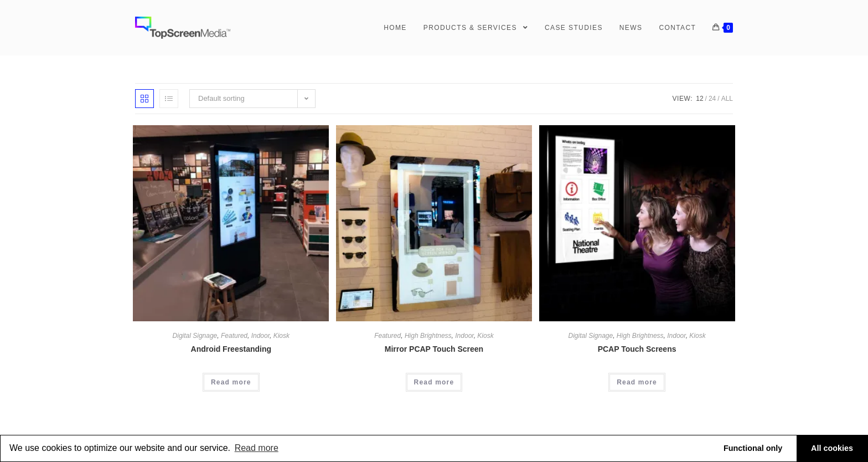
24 (712, 99)
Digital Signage (195, 336)
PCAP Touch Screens (637, 349)
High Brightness (428, 336)
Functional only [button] (753, 448)
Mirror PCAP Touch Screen (434, 349)
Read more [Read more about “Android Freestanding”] (231, 382)
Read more (257, 448)
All (727, 99)
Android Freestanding (231, 349)
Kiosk (281, 336)
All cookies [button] (832, 448)
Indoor (260, 336)
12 (699, 99)
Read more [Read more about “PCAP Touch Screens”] (637, 382)
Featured (234, 336)
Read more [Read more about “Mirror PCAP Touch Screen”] (434, 382)
